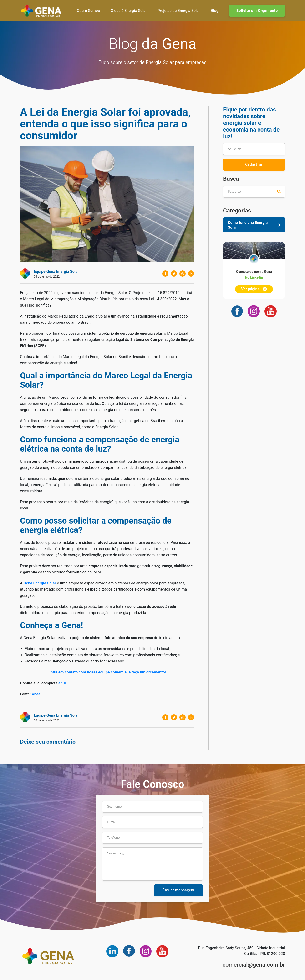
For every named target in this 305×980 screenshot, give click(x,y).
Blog (214, 11)
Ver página (254, 289)
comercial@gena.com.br (254, 965)
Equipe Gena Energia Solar (56, 272)
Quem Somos (88, 11)
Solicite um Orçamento (257, 11)
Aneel (36, 694)
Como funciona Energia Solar (248, 225)
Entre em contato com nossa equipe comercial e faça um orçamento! (107, 672)
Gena (41, 11)
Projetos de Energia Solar (179, 11)
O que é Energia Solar (129, 11)
